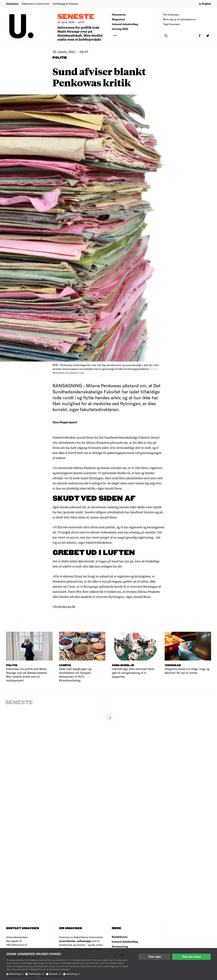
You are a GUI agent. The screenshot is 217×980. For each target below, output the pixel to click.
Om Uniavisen (171, 14)
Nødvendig (16, 974)
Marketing (73, 974)
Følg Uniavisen (171, 24)
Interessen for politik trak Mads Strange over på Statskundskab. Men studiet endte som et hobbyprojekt (80, 33)
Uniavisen (12, 4)
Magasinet (118, 19)
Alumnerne (119, 14)
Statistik (55, 974)
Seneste (76, 17)
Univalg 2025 (120, 29)
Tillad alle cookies (191, 957)
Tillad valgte (154, 957)
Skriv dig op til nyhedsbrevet (179, 19)
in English (205, 4)
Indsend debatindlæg (125, 24)
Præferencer (36, 974)
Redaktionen (120, 937)
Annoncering (120, 946)
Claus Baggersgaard (65, 422)
